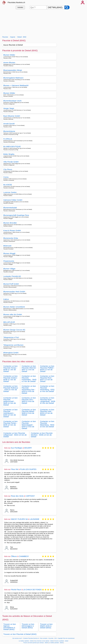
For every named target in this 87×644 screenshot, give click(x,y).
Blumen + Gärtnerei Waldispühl (16, 85)
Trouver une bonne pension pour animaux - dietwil (36, 643)
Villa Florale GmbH (11, 162)
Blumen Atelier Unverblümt (14, 307)
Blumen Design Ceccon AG (14, 330)
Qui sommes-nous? (17, 638)
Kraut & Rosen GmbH (12, 231)
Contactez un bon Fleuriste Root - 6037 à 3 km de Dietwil (47, 379)
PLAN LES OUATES (28, 469)
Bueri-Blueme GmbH (12, 116)
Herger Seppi (9, 108)
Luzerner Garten (10, 192)
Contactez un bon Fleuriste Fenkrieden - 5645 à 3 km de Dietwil (29, 379)
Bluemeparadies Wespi (13, 70)
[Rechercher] (67, 7)
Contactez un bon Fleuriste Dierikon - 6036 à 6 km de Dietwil (42, 435)
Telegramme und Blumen (13, 345)
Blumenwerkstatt (10, 208)
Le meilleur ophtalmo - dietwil (26, 641)
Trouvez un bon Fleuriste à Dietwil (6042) (20, 634)
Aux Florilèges (17, 448)
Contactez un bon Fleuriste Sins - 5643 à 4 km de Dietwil (29, 400)
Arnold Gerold (9, 124)
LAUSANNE (34, 519)
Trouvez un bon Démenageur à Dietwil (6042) (28, 626)
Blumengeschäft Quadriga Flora (16, 215)
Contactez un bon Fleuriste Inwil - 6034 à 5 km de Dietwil (47, 412)
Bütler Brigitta (9, 154)
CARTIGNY (30, 496)
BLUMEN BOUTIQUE (12, 147)
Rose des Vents (17, 496)
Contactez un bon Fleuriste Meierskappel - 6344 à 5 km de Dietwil (29, 425)
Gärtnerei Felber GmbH (13, 200)
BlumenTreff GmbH (11, 284)
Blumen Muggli (9, 253)
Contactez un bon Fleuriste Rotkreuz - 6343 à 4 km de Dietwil (11, 389)
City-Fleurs (8, 169)
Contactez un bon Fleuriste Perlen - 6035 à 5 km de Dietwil (11, 424)
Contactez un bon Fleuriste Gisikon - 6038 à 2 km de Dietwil (11, 379)
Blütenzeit (7, 246)
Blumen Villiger (9, 269)
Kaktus (6, 299)
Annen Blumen (9, 63)
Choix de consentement (69, 638)
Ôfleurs (14, 556)
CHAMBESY (24, 556)
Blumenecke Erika (11, 238)
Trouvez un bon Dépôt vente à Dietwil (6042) (46, 626)
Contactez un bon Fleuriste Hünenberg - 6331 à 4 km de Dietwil (47, 389)
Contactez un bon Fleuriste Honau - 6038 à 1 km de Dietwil (11, 369)
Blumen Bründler (10, 223)
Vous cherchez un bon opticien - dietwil (44, 641)
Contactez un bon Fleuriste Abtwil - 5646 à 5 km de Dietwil (29, 412)
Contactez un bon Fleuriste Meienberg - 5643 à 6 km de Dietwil (47, 424)
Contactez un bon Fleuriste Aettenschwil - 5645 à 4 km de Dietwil (11, 401)
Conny (6, 177)
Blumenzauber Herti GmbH (14, 292)
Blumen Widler (9, 55)
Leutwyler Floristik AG (12, 276)
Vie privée (51, 638)
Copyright (60, 638)
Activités (20, 7)
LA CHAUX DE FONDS (32, 590)
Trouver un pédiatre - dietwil (61, 641)
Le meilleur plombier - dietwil (56, 643)
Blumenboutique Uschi (12, 101)
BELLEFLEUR (9, 322)
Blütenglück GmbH (11, 353)
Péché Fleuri (16, 590)
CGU (56, 638)
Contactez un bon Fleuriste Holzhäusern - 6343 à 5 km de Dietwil (11, 413)
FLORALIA (8, 139)
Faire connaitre (44, 638)
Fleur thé (15, 469)
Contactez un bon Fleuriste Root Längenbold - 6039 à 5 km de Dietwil (48, 400)
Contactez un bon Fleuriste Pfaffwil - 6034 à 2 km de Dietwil (47, 369)
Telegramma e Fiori (11, 337)
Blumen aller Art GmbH (13, 314)
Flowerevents (9, 261)
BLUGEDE (8, 185)
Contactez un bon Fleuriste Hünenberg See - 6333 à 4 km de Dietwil (29, 390)
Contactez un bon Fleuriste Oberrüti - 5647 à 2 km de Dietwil (29, 369)
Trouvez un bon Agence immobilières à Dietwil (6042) (10, 627)
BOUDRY (28, 448)
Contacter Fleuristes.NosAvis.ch (31, 638)
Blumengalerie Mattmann (13, 78)
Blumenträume (9, 131)
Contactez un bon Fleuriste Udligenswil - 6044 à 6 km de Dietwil (15, 435)
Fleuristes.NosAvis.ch (16, 2)
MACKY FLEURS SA (19, 519)
